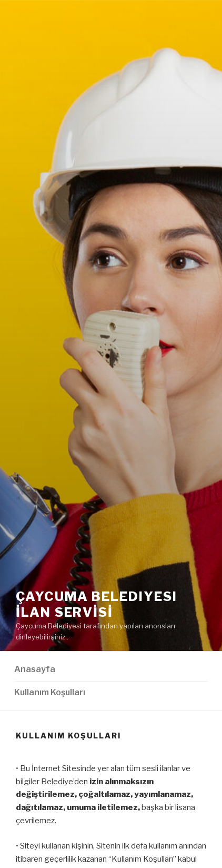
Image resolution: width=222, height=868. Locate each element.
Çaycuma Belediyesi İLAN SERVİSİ (97, 604)
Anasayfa (35, 669)
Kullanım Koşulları (50, 692)
